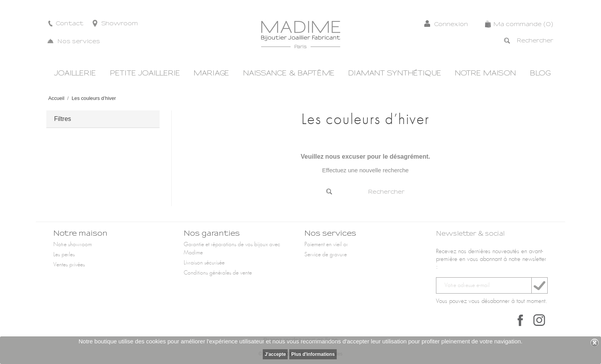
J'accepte (275, 354)
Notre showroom (73, 245)
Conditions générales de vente (218, 273)
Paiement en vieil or (326, 245)
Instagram (539, 320)
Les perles (64, 255)
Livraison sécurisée (204, 263)
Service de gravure (326, 255)
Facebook (520, 320)
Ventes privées (69, 265)
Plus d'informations (313, 354)
